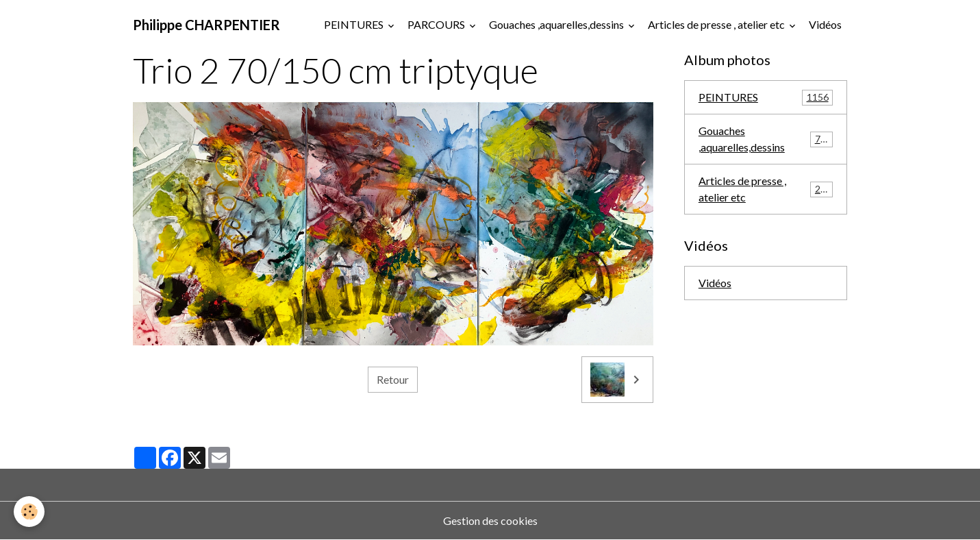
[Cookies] (29, 512)
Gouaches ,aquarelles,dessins (557, 24)
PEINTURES (355, 24)
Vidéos (825, 24)
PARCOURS (437, 24)
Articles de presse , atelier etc (717, 24)
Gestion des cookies (490, 520)
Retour (393, 379)
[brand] (206, 25)
